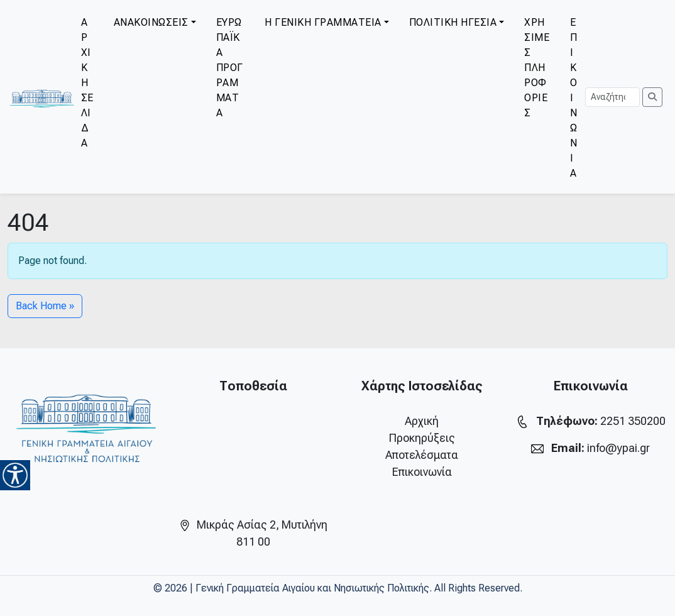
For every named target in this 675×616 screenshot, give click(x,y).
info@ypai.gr (618, 448)
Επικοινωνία (422, 472)
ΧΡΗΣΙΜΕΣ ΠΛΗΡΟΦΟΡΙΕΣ (537, 68)
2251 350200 (633, 421)
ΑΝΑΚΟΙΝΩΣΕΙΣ (151, 22)
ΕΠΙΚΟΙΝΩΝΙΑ (574, 98)
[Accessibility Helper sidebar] (15, 475)
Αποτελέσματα (422, 455)
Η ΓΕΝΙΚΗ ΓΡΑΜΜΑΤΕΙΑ (323, 22)
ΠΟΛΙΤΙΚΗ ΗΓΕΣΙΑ (453, 22)
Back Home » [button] (45, 306)
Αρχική (422, 421)
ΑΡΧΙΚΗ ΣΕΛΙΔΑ (87, 83)
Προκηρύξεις (422, 438)
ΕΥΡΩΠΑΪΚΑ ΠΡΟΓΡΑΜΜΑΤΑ (230, 68)
